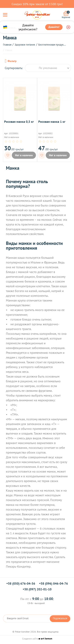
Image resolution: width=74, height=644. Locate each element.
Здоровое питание (25, 45)
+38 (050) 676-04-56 (21, 583)
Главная (7, 45)
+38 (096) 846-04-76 (53, 583)
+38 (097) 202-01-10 (37, 589)
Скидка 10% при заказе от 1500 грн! (37, 4)
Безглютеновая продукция (53, 45)
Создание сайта (37, 639)
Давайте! (54, 27)
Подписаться (60, 618)
